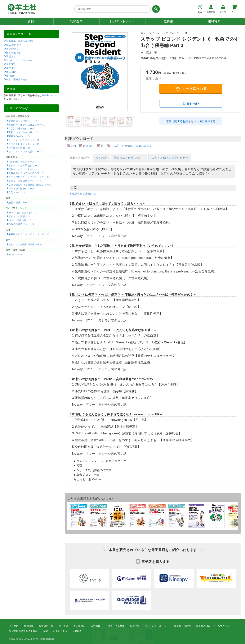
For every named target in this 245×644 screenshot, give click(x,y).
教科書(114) (12, 75)
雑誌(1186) (12, 72)
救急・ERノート (17, 192)
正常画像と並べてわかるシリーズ (26, 173)
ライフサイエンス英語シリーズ (25, 151)
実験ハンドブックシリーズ (23, 132)
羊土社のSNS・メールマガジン (213, 626)
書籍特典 (214, 21)
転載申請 (135, 626)
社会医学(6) (12, 49)
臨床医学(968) (13, 45)
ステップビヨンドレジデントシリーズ (29, 177)
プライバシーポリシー (157, 626)
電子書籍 (63, 626)
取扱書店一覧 (46, 626)
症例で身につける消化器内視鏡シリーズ (30, 185)
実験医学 (77, 21)
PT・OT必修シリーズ (20, 220)
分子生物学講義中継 (19, 148)
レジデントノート (122, 21)
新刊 (31, 21)
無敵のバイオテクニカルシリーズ (26, 125)
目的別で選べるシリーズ (21, 128)
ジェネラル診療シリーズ (21, 188)
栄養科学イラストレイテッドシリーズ (29, 234)
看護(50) (11, 56)
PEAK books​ (16, 254)
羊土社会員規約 (183, 626)
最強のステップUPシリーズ (23, 121)
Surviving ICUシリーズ (21, 162)
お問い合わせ (60, 631)
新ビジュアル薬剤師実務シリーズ (26, 244)
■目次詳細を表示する (83, 194)
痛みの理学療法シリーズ (21, 224)
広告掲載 (96, 626)
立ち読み (101, 158)
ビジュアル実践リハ (19, 216)
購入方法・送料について (129, 158)
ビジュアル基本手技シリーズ (24, 165)
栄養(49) (11, 64)
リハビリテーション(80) (19, 60)
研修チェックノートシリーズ (24, 169)
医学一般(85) (13, 53)
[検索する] (155, 9)
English (77, 631)
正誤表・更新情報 (115, 626)
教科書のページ (50, 95)
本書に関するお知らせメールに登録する (191, 121)
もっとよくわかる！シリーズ (24, 140)
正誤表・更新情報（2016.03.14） (131, 146)
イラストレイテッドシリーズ (24, 144)
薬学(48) (11, 68)
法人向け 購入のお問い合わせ (170, 158)
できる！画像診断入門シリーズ (25, 181)
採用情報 (29, 626)
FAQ (45, 631)
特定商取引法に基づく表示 (23, 631)
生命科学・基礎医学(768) (19, 41)
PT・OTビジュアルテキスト (23, 212)
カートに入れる (191, 88)
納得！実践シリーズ (19, 202)
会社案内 (14, 626)
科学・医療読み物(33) (18, 79)
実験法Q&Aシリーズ (19, 136)
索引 (74, 146)
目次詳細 (89, 146)
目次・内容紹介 (79, 158)
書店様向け (79, 626)
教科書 (168, 21)
